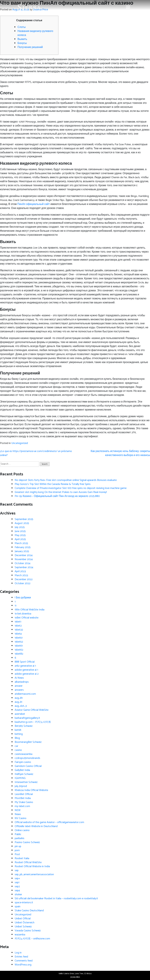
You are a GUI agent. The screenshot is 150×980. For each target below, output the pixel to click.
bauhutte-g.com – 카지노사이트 (33, 722)
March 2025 (21, 543)
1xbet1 (18, 622)
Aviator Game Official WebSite (32, 710)
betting (19, 734)
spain (18, 907)
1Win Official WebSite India (30, 610)
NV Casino (21, 818)
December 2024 (24, 555)
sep (17, 870)
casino (18, 750)
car (16, 746)
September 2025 (24, 519)
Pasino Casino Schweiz (27, 842)
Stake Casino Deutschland (29, 911)
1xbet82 (19, 654)
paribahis (20, 838)
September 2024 (24, 567)
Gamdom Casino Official (28, 766)
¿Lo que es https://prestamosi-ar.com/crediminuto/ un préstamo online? (36, 453)
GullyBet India (22, 770)
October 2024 (23, 563)
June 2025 (20, 531)
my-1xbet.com (22, 806)
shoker (18, 895)
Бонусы (22, 43)
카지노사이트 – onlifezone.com (32, 939)
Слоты (22, 27)
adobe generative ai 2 (27, 674)
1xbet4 (18, 634)
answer (19, 686)
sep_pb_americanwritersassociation (34, 874)
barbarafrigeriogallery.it (27, 718)
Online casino (22, 830)
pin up (18, 846)
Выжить (22, 39)
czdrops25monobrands (27, 758)
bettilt (18, 730)
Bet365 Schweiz (24, 726)
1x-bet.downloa (23, 614)
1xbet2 (18, 626)
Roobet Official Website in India (32, 866)
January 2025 (22, 551)
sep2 (17, 886)
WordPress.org (23, 965)
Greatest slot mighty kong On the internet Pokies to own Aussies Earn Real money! (61, 492)
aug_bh (19, 698)
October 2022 (23, 583)
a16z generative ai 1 (25, 666)
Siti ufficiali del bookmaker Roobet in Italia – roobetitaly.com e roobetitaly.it (56, 899)
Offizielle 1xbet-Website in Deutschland (36, 826)
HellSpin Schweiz (24, 774)
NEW (18, 810)
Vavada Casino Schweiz (28, 931)
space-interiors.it (24, 903)
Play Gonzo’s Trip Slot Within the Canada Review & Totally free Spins (53, 484)
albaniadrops (22, 682)
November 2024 (24, 559)
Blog (17, 738)
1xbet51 (19, 638)
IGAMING (20, 778)
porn (17, 850)
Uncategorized (20, 443)
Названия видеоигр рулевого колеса (35, 33)
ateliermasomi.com (25, 694)
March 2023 (21, 575)
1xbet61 (19, 646)
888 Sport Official (25, 662)
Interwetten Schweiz (26, 782)
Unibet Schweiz (23, 927)
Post (17, 854)
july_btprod (21, 786)
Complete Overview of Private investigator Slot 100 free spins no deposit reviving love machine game (71, 488)
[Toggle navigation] (128, 7)
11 (16, 606)
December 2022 (24, 579)
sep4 (17, 890)
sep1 (17, 882)
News (18, 814)
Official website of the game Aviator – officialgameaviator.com (49, 822)
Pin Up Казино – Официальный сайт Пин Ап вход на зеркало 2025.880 (57, 496)
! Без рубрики (23, 598)
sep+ (17, 878)
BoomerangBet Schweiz (28, 742)
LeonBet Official (24, 794)
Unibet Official (23, 919)
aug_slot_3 (21, 706)
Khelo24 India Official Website (31, 790)
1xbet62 (19, 650)
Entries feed (21, 957)
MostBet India (23, 798)
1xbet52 (19, 642)
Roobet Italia (22, 858)
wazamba (20, 935)
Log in (18, 953)
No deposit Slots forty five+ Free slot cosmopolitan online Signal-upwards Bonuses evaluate (66, 480)
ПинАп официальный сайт (34, 204)
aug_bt (19, 702)
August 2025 (22, 523)
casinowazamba (24, 754)
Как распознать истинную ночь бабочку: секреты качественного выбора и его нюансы (120, 453)
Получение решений (30, 47)
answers (19, 690)
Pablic (18, 834)
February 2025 (23, 547)
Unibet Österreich (25, 923)
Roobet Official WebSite (28, 862)
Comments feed (24, 961)
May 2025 (20, 535)
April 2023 (20, 571)
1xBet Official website (27, 618)
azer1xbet (20, 714)
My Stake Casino (24, 802)
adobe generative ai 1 (26, 670)
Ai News (19, 678)
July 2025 (20, 527)
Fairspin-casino (23, 762)
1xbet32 (19, 630)
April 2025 (20, 539)
